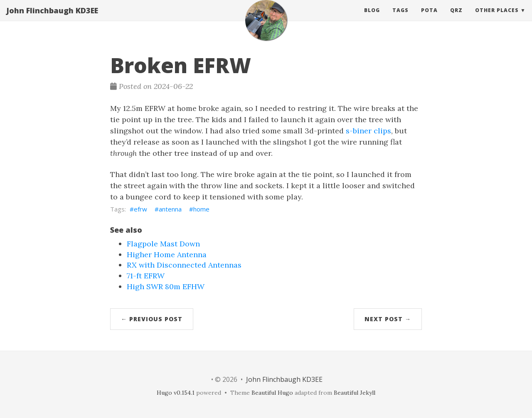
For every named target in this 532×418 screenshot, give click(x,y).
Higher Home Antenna (167, 254)
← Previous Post (152, 319)
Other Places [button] (497, 18)
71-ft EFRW (146, 276)
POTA (429, 18)
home (201, 209)
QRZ (456, 18)
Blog (372, 18)
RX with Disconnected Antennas (184, 265)
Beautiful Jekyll (355, 393)
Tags (400, 18)
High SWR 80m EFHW (166, 286)
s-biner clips (368, 131)
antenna (170, 209)
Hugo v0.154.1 (176, 393)
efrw (140, 209)
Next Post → (388, 319)
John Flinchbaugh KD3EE (52, 19)
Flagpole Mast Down (163, 244)
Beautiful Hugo (272, 393)
